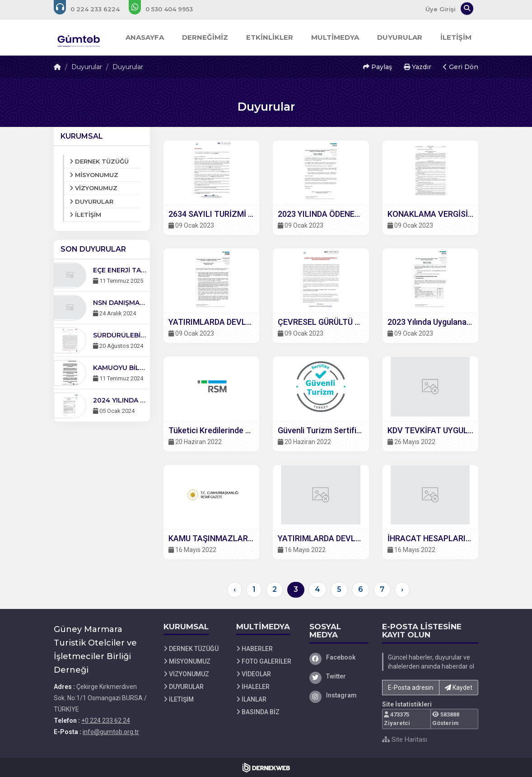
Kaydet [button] (459, 688)
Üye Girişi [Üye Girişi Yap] (441, 9)
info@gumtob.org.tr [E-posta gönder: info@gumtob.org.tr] (111, 732)
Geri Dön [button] (461, 67)
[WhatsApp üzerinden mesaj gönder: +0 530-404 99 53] (167, 9)
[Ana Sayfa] (80, 37)
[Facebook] (339, 657)
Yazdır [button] (418, 67)
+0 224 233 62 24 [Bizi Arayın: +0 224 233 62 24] (106, 721)
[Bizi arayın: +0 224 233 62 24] (93, 9)
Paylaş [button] (378, 67)
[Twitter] (339, 676)
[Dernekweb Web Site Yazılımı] (266, 768)
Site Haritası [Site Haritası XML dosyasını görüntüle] (405, 740)
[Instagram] (339, 695)
